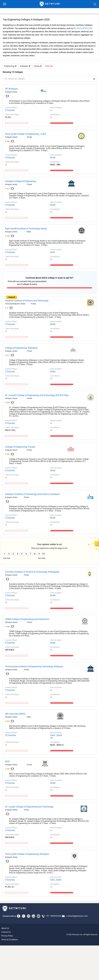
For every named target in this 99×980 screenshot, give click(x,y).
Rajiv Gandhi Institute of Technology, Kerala (26, 229)
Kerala (38, 66)
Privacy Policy (7, 936)
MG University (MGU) (15, 714)
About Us (5, 928)
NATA (53, 252)
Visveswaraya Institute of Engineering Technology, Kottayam (34, 666)
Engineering (10, 66)
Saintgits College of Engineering (21, 181)
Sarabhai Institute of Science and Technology (27, 301)
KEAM (53, 158)
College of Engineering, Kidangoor (21, 348)
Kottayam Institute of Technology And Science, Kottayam (32, 494)
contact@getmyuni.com (77, 916)
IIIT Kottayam (12, 89)
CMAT (53, 735)
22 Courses (11, 735)
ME (91, 28)
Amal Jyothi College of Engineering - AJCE (26, 134)
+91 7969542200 (53, 916)
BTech (79, 28)
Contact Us (6, 932)
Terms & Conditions (10, 940)
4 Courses (10, 158)
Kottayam (25, 66)
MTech (86, 28)
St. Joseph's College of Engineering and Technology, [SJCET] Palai (37, 395)
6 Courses (10, 643)
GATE (53, 880)
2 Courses (10, 110)
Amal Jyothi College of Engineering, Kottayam (27, 854)
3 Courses (10, 205)
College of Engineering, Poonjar (20, 447)
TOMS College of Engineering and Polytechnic (27, 619)
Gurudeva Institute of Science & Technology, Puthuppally (32, 572)
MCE (7, 762)
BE (75, 28)
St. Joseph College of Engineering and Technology (29, 807)
